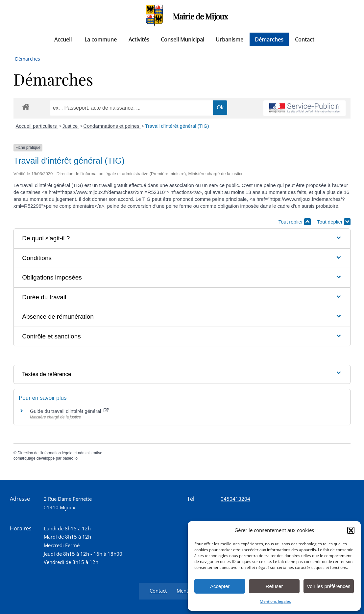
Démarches (269, 39)
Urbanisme (230, 39)
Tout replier (295, 222)
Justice (71, 126)
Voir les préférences (329, 586)
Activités (139, 39)
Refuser (274, 586)
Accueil (63, 39)
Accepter (220, 586)
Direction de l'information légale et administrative (60, 453)
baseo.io (70, 458)
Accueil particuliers (37, 126)
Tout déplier (334, 222)
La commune (101, 39)
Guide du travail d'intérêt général (69, 411)
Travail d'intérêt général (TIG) (177, 126)
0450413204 (235, 499)
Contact (305, 39)
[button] (351, 530)
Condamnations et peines (112, 126)
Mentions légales (275, 601)
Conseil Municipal (182, 39)
